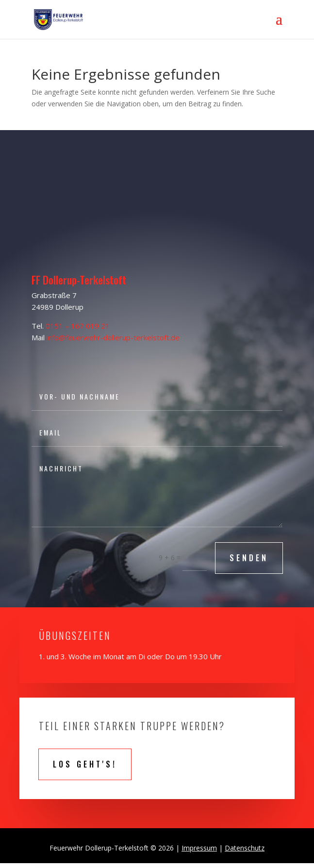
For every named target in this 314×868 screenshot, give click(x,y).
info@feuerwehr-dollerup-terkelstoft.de (113, 337)
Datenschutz (245, 848)
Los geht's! (85, 764)
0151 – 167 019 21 (78, 326)
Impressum (199, 848)
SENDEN (249, 558)
